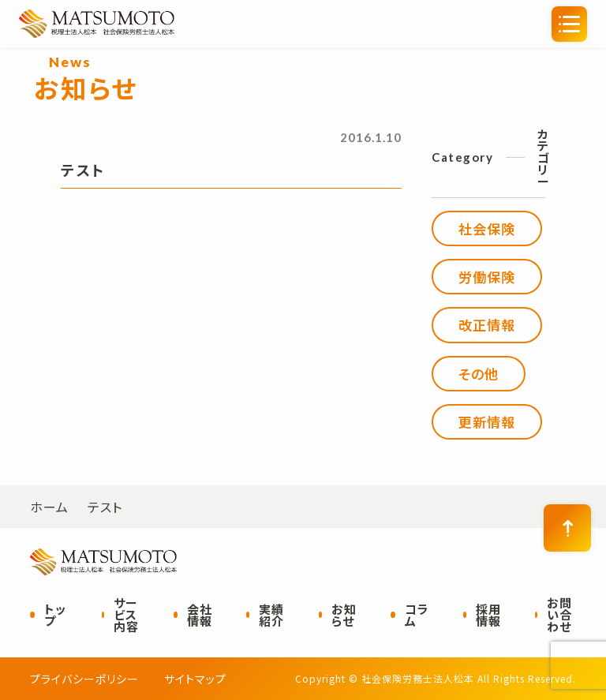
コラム (417, 615)
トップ (55, 615)
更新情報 (487, 422)
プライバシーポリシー (84, 679)
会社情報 (200, 615)
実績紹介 (271, 615)
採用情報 (488, 615)
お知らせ (344, 615)
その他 (479, 374)
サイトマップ (195, 679)
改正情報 (487, 325)
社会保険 (487, 228)
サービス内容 (126, 614)
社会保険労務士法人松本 (173, 24)
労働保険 (487, 277)
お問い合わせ (559, 614)
